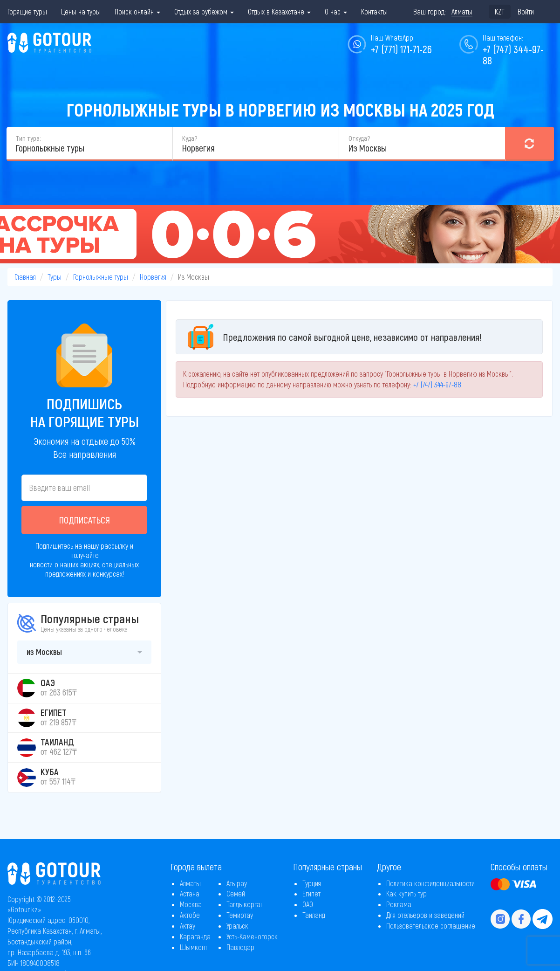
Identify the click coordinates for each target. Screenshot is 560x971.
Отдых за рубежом (204, 11)
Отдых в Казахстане (279, 11)
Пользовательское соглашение (431, 926)
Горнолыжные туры (101, 277)
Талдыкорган (245, 904)
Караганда (195, 936)
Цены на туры (81, 11)
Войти (526, 11)
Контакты (374, 11)
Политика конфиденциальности (430, 883)
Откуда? (359, 138)
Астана (190, 893)
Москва (191, 904)
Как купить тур (406, 893)
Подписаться (85, 520)
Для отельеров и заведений (425, 915)
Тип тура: (28, 138)
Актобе (190, 915)
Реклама (399, 904)
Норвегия (153, 277)
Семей (236, 893)
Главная (25, 277)
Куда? (190, 138)
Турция (312, 883)
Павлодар (240, 947)
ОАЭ (308, 904)
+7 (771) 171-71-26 (401, 49)
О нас (336, 11)
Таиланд (314, 915)
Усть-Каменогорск (252, 936)
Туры (55, 277)
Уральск (237, 926)
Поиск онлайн (137, 11)
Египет (311, 893)
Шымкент (194, 947)
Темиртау (240, 915)
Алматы (190, 883)
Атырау (237, 883)
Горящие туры (27, 11)
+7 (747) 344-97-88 (513, 55)
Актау (188, 926)
